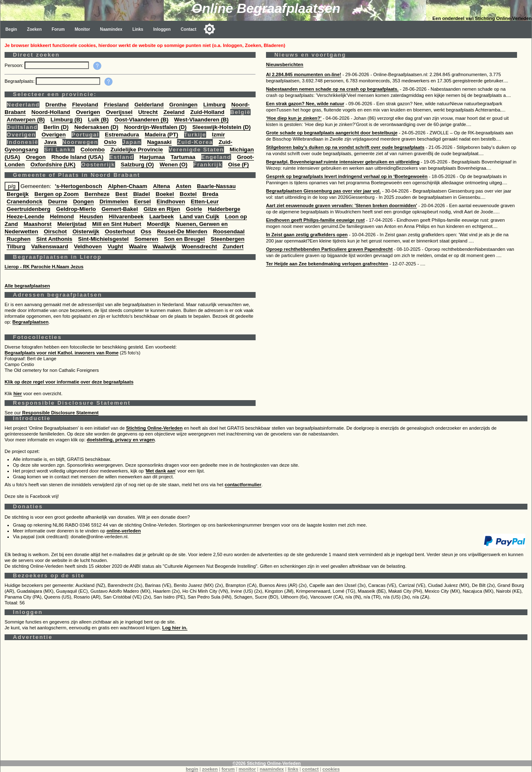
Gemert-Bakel (119, 209)
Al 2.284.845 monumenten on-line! (304, 74)
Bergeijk (18, 194)
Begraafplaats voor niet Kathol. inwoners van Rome (62, 353)
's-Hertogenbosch (79, 186)
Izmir (218, 135)
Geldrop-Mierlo (76, 209)
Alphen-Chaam (127, 186)
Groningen (183, 105)
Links (138, 29)
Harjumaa (152, 157)
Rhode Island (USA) (78, 157)
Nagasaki (159, 142)
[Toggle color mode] (209, 29)
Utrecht (148, 112)
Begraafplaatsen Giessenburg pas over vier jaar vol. (323, 191)
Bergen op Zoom (57, 194)
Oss (146, 231)
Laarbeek (161, 217)
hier (18, 393)
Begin (11, 29)
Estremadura (122, 135)
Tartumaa (183, 157)
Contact (189, 29)
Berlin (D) (56, 127)
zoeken (210, 769)
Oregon (36, 157)
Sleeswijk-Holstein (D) (222, 127)
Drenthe (56, 105)
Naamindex (111, 29)
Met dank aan (161, 471)
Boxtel (188, 194)
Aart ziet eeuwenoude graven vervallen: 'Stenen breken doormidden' (341, 205)
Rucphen (18, 239)
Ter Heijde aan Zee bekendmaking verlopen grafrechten (327, 264)
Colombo (93, 150)
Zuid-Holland (207, 112)
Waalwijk (164, 246)
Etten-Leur (205, 202)
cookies (331, 769)
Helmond (62, 217)
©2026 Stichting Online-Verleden (266, 763)
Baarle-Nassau (216, 186)
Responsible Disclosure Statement (60, 413)
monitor (247, 769)
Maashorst (38, 224)
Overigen (88, 112)
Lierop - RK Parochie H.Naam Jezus (44, 267)
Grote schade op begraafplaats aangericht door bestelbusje (332, 133)
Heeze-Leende (25, 217)
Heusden (91, 217)
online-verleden (124, 531)
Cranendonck (25, 202)
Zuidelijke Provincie (137, 150)
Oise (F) (239, 165)
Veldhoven (88, 246)
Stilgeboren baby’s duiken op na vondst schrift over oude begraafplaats (345, 147)
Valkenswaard (50, 246)
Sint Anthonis (54, 239)
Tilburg (16, 246)
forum (228, 769)
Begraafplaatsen (31, 322)
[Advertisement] (254, 702)
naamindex (272, 769)
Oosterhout (120, 231)
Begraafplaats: (20, 81)
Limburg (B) (66, 120)
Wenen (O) (174, 165)
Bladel (141, 194)
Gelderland (149, 105)
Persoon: (15, 65)
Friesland (116, 105)
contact (310, 769)
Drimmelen (114, 202)
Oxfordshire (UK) (53, 165)
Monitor (83, 29)
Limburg (214, 105)
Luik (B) (98, 120)
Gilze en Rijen (162, 209)
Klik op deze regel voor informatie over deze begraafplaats (69, 382)
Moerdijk (158, 224)
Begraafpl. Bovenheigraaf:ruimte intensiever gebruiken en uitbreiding (343, 162)
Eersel (143, 202)
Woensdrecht (199, 246)
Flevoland (85, 105)
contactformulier (243, 485)
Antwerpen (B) (26, 120)
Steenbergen (228, 239)
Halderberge (224, 209)
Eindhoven (171, 202)
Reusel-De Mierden (182, 231)
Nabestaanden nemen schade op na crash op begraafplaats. (332, 89)
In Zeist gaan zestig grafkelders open (307, 235)
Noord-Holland (51, 112)
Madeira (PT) (161, 135)
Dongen (84, 202)
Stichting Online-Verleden (154, 428)
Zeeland (174, 112)
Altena (161, 186)
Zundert (233, 246)
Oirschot (55, 231)
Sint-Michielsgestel (103, 239)
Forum (58, 29)
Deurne (58, 202)
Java (50, 142)
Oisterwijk (86, 231)
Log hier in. (175, 628)
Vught (116, 246)
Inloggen (162, 29)
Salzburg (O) (137, 165)
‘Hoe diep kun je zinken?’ (294, 118)
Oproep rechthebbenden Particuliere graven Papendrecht (329, 249)
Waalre (138, 246)
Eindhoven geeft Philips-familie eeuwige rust (315, 220)
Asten (183, 186)
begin (192, 769)
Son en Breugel (185, 239)
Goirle (194, 209)
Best (122, 194)
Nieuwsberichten (285, 64)
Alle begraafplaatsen (27, 286)
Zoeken (34, 29)
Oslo (110, 142)
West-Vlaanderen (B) (201, 120)
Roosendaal (229, 231)
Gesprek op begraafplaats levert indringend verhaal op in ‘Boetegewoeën (347, 176)
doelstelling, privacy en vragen (121, 440)
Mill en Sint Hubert (117, 224)
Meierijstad (72, 224)
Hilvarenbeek (126, 217)
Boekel (165, 194)
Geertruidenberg (28, 209)
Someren (146, 239)
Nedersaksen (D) (96, 127)
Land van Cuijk (199, 217)
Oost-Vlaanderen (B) (141, 120)
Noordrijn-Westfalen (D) (155, 127)
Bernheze (97, 194)
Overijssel (119, 112)
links (293, 769)
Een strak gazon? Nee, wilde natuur (305, 104)
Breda (210, 194)
